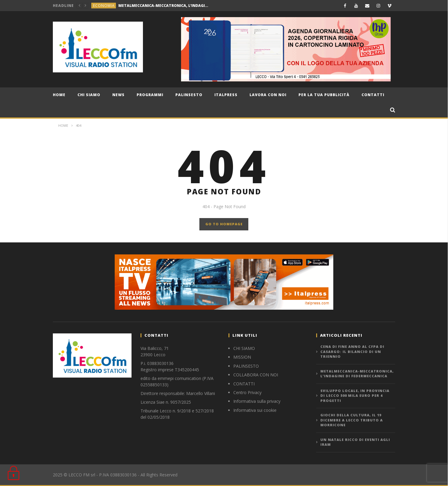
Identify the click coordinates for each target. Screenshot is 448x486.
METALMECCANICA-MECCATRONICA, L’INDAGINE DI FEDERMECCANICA (163, 6)
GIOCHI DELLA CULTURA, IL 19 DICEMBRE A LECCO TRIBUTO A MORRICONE (352, 420)
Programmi (150, 95)
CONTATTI (244, 384)
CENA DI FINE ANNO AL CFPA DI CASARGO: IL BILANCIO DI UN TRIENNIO (352, 351)
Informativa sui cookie (255, 410)
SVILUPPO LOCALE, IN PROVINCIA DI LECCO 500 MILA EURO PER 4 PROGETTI (355, 396)
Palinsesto (189, 95)
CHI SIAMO (89, 95)
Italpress (226, 95)
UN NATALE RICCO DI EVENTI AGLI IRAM (355, 442)
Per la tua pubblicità (324, 95)
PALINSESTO (246, 366)
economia (104, 6)
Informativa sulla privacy (257, 401)
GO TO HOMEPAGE (224, 224)
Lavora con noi (268, 95)
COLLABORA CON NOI (256, 375)
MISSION (242, 357)
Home (59, 95)
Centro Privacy (247, 392)
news (118, 95)
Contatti (373, 95)
